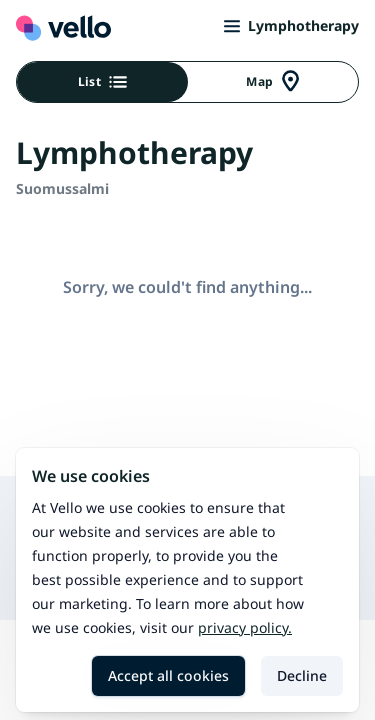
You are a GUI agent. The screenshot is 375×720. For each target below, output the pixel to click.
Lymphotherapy (291, 25)
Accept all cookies (168, 675)
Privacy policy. (245, 627)
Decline (302, 675)
